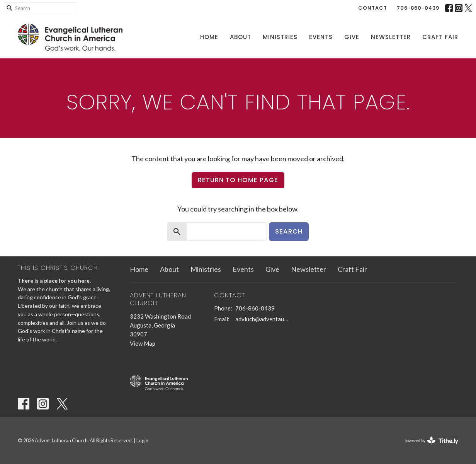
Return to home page (238, 180)
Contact (373, 8)
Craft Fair (440, 37)
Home (209, 37)
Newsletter (391, 37)
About (241, 37)
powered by (431, 441)
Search (289, 231)
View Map (143, 343)
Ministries (280, 37)
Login (142, 440)
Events (321, 37)
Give (352, 37)
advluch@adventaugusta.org (263, 319)
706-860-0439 (418, 8)
